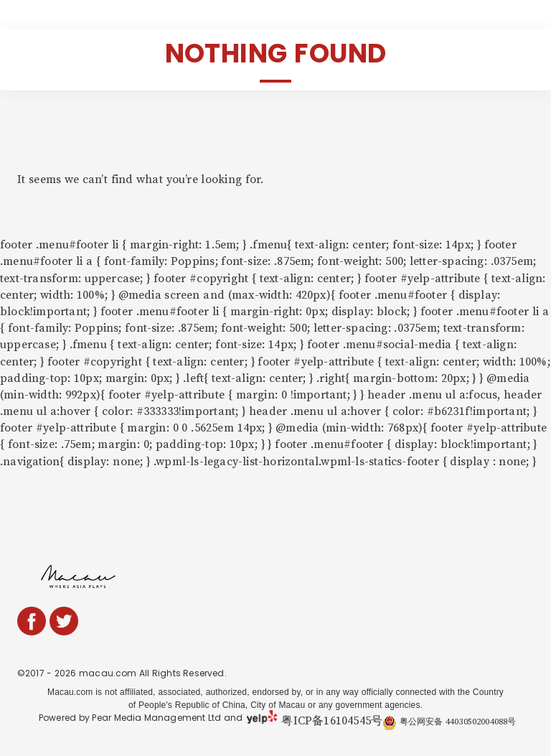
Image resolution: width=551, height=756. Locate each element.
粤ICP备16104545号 (332, 721)
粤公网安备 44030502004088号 (449, 722)
